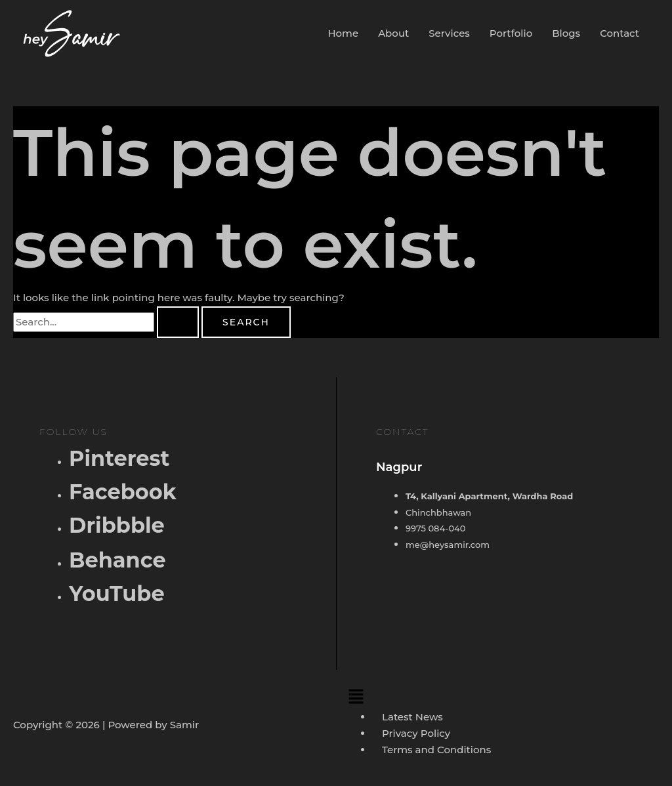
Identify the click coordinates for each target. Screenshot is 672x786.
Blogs (566, 33)
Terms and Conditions (436, 750)
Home (343, 33)
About (393, 33)
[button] (501, 696)
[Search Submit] (178, 322)
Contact (619, 33)
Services (449, 33)
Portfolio (511, 33)
